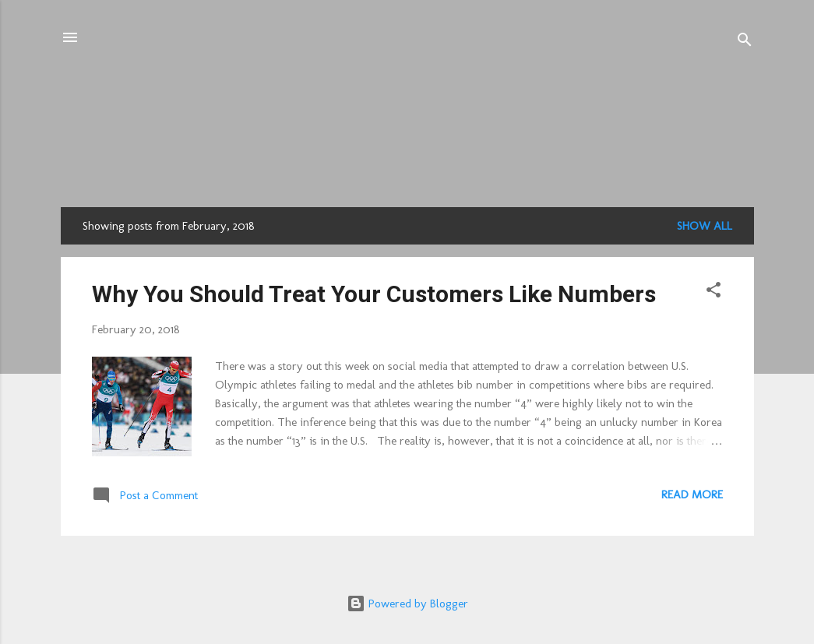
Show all (705, 226)
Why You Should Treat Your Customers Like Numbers (374, 294)
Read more (692, 494)
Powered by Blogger (407, 604)
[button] (714, 292)
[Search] (745, 42)
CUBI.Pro (407, 106)
